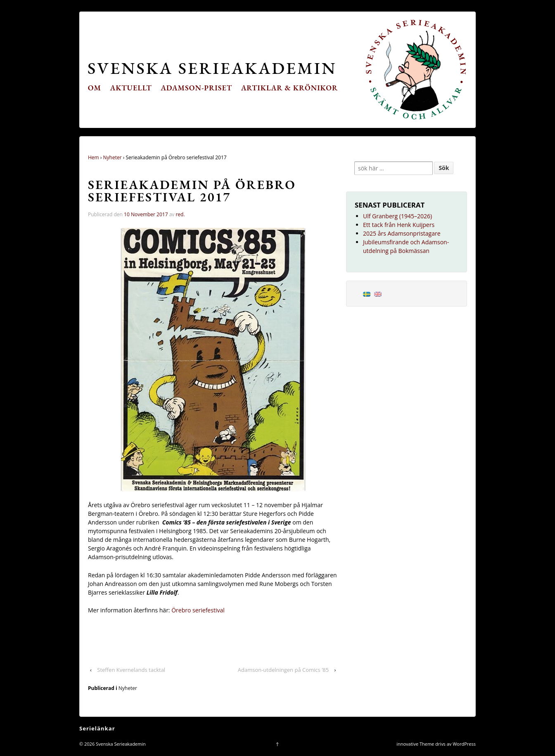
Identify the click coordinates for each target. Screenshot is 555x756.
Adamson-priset (196, 88)
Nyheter (113, 157)
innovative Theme (415, 744)
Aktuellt (131, 88)
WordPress (464, 744)
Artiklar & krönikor (290, 88)
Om (95, 88)
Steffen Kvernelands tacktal (131, 670)
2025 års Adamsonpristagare (402, 233)
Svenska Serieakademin (212, 68)
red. (180, 214)
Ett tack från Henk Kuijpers (399, 225)
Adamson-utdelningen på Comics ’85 (283, 670)
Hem (94, 157)
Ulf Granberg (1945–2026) (397, 216)
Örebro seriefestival (198, 610)
